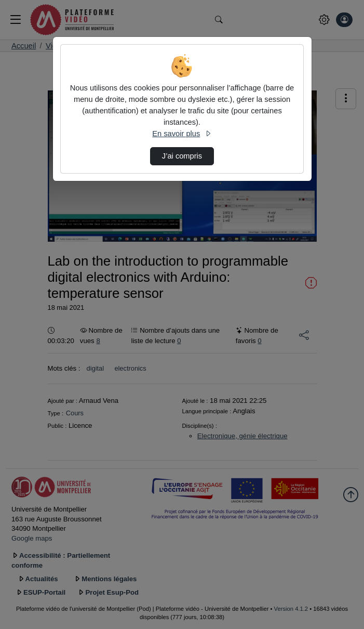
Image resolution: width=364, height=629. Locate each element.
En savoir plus (182, 134)
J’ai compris (182, 156)
